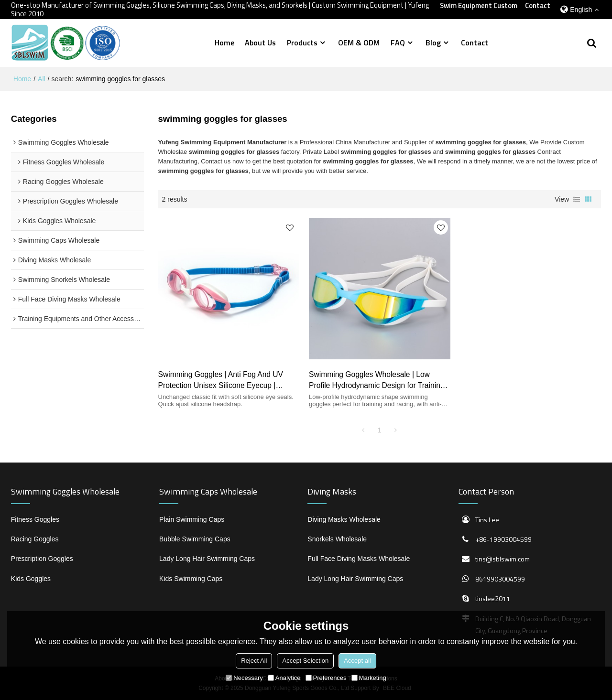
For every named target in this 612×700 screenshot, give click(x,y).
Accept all (357, 661)
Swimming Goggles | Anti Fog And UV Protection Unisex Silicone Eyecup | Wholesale (221, 381)
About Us (260, 43)
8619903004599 (500, 579)
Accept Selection (305, 661)
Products (302, 43)
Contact (538, 6)
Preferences (326, 678)
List (577, 199)
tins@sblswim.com (503, 559)
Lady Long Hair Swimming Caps (207, 559)
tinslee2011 (493, 598)
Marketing (369, 678)
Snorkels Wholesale (337, 539)
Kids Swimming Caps (191, 579)
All (42, 79)
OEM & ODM (359, 43)
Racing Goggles (35, 539)
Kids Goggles (31, 579)
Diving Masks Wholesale (344, 519)
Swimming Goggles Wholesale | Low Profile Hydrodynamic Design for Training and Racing (377, 381)
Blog (433, 43)
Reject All (254, 661)
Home (224, 43)
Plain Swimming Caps (192, 519)
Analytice (284, 678)
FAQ (398, 43)
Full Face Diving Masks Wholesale (359, 559)
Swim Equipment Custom (479, 6)
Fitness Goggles (35, 519)
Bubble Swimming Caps (195, 539)
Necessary (244, 678)
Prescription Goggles (42, 559)
